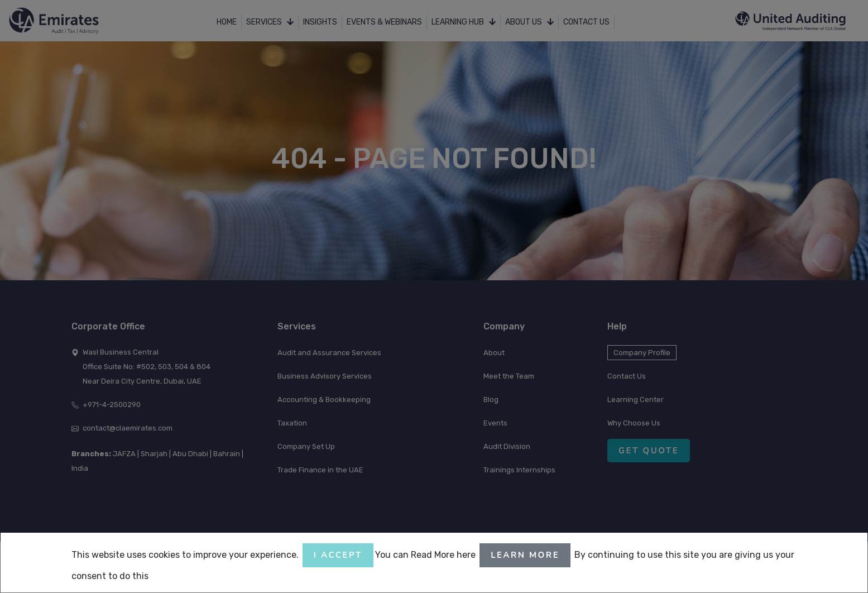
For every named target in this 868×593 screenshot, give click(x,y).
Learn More (525, 555)
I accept (338, 555)
